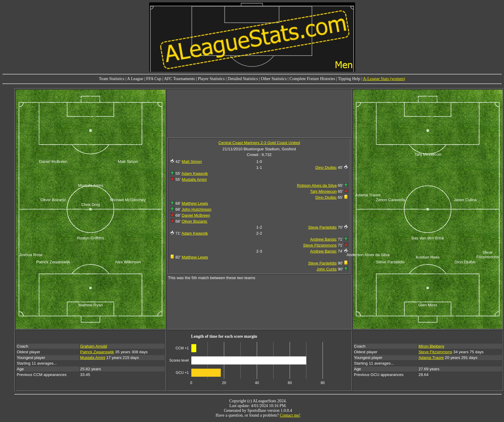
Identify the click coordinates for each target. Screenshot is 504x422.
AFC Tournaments (180, 79)
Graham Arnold (94, 346)
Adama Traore (431, 358)
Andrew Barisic (323, 239)
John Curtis (327, 269)
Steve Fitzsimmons (320, 245)
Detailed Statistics (243, 79)
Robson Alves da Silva (317, 185)
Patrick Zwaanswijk (97, 352)
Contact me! (290, 415)
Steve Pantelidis (323, 227)
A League (135, 79)
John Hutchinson (197, 209)
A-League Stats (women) (384, 79)
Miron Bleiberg (431, 346)
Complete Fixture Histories (312, 79)
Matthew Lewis (195, 203)
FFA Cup (154, 79)
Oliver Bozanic (195, 221)
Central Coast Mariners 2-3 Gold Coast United (259, 143)
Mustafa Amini (194, 179)
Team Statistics (112, 79)
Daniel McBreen (196, 215)
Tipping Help (349, 79)
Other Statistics (274, 79)
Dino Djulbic (326, 168)
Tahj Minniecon (323, 191)
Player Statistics (211, 79)
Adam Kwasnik (195, 173)
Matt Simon (192, 162)
